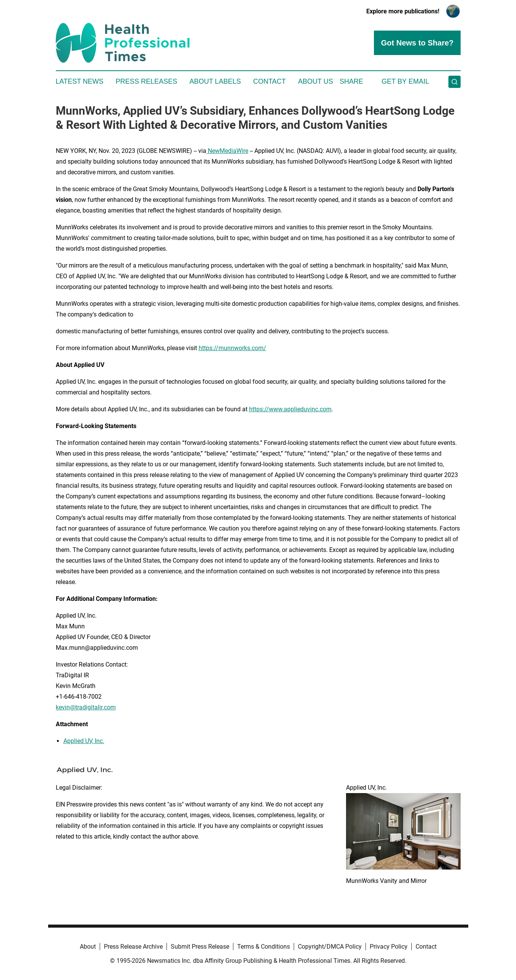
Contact (270, 81)
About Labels (215, 81)
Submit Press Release (200, 947)
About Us (315, 81)
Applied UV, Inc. (84, 741)
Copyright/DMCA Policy (330, 947)
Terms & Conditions (264, 947)
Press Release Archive (133, 947)
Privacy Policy (389, 947)
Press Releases (146, 81)
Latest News (80, 81)
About (88, 947)
